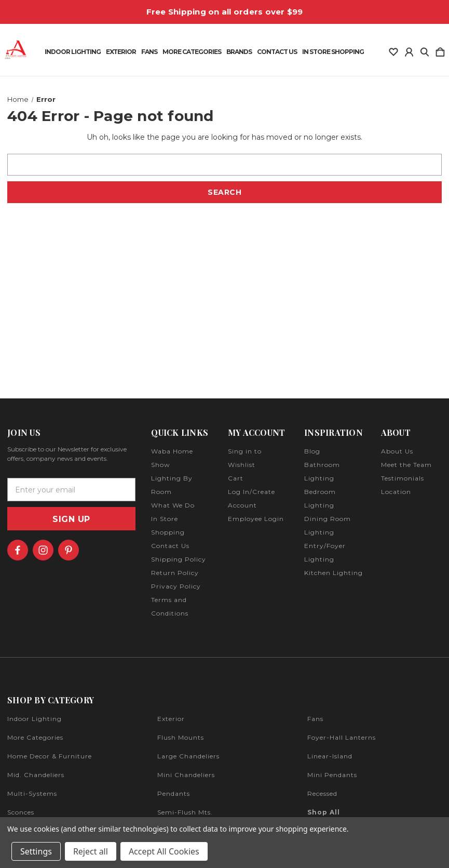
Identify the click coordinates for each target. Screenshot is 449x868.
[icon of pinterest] (69, 550)
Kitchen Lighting (334, 573)
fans (315, 719)
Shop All (324, 812)
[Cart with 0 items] (440, 50)
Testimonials (403, 478)
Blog (312, 451)
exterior (171, 719)
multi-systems (32, 793)
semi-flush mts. (185, 812)
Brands (239, 52)
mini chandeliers (186, 775)
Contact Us (277, 52)
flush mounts (181, 737)
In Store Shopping (333, 52)
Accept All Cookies (164, 851)
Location (396, 492)
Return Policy (175, 573)
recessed (322, 793)
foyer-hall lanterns (342, 737)
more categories (35, 737)
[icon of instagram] (43, 550)
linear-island (330, 756)
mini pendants (332, 775)
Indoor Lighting (73, 52)
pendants (174, 793)
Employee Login (256, 519)
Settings (36, 851)
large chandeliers (188, 756)
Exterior (121, 52)
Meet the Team (406, 465)
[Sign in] (409, 50)
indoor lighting (35, 719)
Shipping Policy (179, 559)
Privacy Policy (176, 586)
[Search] (425, 50)
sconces (21, 812)
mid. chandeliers (36, 775)
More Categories (192, 52)
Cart (236, 478)
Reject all (91, 851)
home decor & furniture (50, 756)
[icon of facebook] (18, 550)
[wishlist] (393, 50)
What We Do (173, 505)
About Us (397, 451)
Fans (149, 52)
